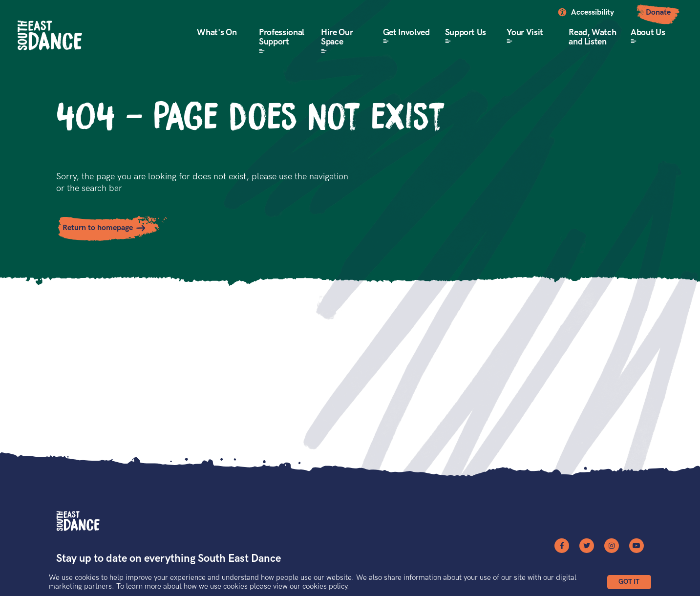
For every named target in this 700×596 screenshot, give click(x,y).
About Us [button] (648, 32)
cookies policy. (326, 586)
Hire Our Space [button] (337, 37)
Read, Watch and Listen (592, 37)
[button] (629, 582)
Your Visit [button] (525, 32)
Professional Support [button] (282, 37)
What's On (217, 32)
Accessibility (593, 12)
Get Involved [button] (406, 32)
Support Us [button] (466, 32)
